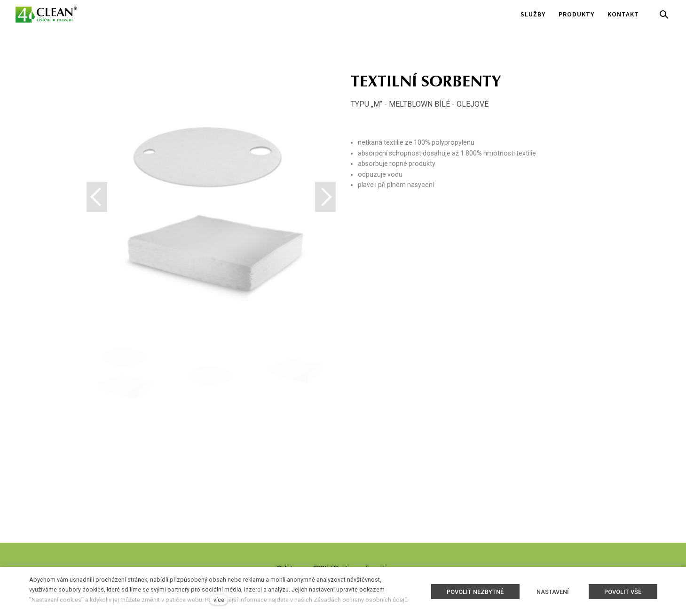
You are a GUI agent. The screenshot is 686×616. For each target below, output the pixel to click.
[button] (325, 197)
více (219, 600)
